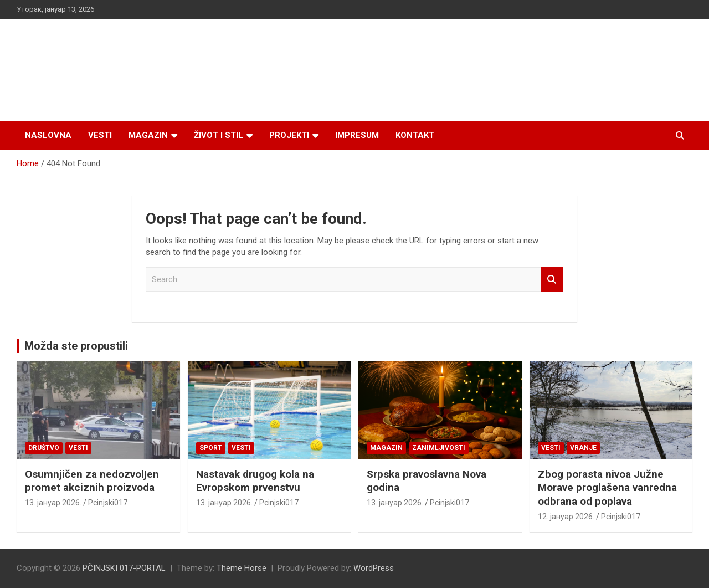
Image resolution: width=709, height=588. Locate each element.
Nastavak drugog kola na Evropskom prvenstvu (255, 481)
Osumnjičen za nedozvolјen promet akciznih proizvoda (92, 481)
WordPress (374, 568)
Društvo (44, 448)
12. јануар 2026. (566, 517)
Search (552, 280)
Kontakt (415, 135)
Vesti (100, 135)
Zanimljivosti (439, 448)
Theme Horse (242, 568)
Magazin (148, 135)
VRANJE (583, 448)
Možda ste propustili (76, 346)
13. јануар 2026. (53, 503)
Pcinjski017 (108, 503)
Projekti (289, 135)
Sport (211, 448)
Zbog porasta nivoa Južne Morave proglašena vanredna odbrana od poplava (607, 488)
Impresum (357, 135)
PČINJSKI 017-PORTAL (124, 568)
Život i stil (219, 135)
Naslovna (48, 135)
